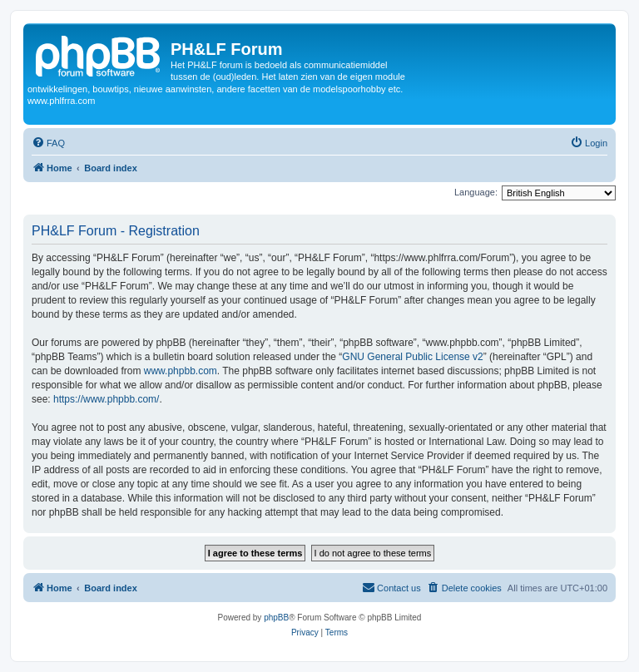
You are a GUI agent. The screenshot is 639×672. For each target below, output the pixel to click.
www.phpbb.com (181, 371)
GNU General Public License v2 (412, 357)
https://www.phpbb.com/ (106, 399)
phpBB (276, 618)
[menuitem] (48, 143)
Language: (476, 192)
